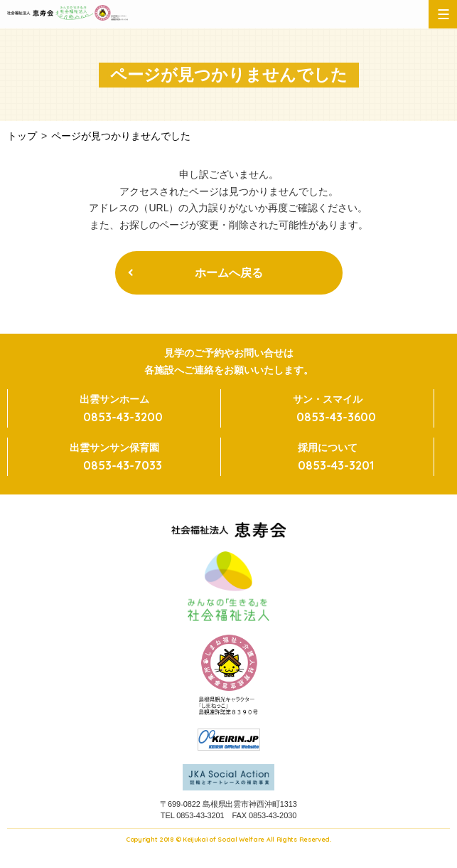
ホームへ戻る (229, 273)
